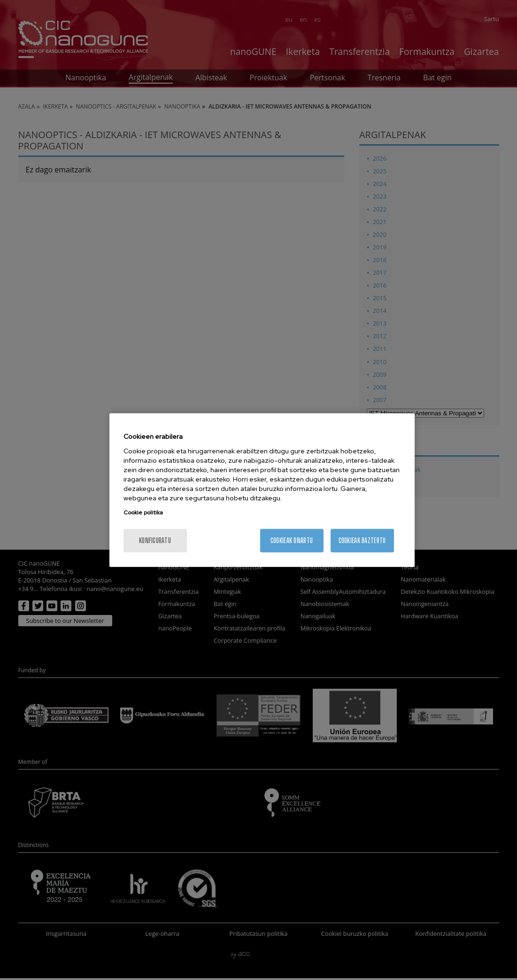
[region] (262, 490)
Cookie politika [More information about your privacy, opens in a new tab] (143, 512)
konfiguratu (155, 540)
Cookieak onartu (292, 540)
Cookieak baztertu (362, 540)
